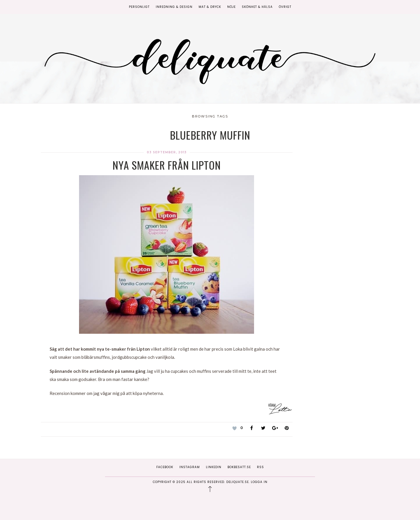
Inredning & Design (174, 7)
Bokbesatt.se (239, 467)
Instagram (190, 467)
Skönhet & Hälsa (257, 7)
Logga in (259, 482)
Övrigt (285, 7)
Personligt (139, 7)
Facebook (165, 467)
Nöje (231, 7)
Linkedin (214, 467)
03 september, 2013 (167, 152)
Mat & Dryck (210, 7)
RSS (260, 467)
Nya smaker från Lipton (167, 165)
